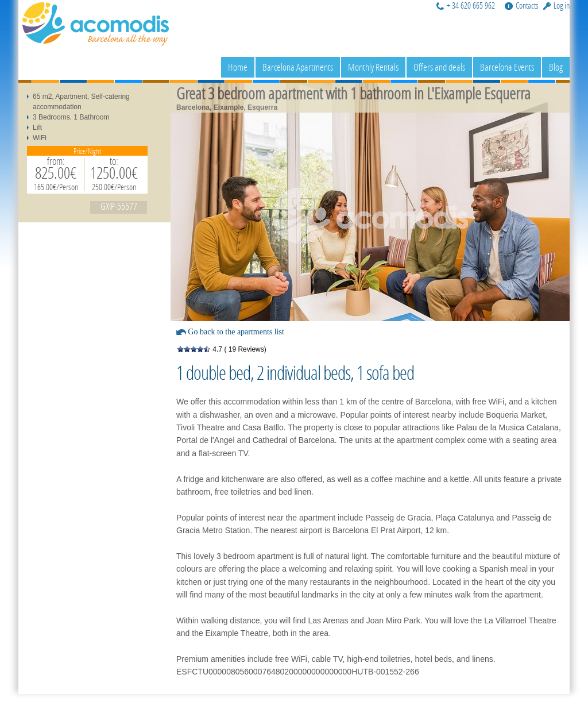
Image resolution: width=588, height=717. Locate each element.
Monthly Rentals (373, 67)
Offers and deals (439, 67)
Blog (556, 67)
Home (238, 67)
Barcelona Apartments (298, 67)
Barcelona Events (507, 67)
